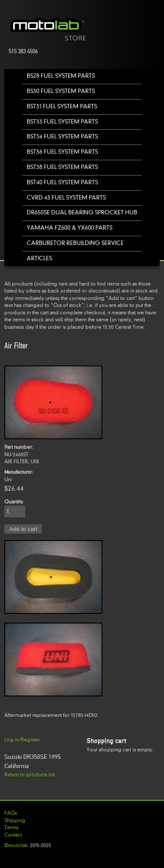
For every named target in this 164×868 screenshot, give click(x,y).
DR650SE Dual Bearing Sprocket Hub (82, 212)
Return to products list (30, 775)
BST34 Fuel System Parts (62, 136)
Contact (13, 835)
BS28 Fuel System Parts (61, 76)
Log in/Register (22, 740)
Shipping (15, 820)
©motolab (16, 845)
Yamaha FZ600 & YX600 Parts (70, 228)
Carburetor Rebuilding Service (75, 243)
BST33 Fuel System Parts (62, 122)
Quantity (14, 502)
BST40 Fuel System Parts (62, 182)
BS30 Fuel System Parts (61, 91)
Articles (39, 258)
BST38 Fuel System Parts (62, 167)
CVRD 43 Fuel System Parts (66, 198)
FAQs (11, 813)
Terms (11, 827)
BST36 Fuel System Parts (62, 152)
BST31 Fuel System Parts (62, 106)
